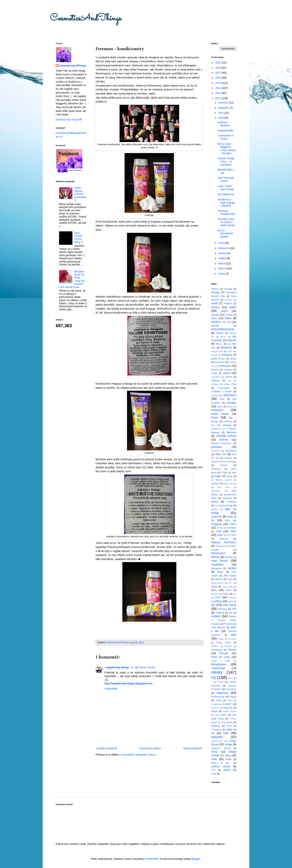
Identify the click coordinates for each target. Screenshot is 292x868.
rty (214, 677)
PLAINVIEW (151, 859)
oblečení (232, 597)
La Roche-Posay (224, 506)
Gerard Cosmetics (221, 443)
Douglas (232, 403)
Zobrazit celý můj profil (69, 119)
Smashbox (216, 704)
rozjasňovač (218, 668)
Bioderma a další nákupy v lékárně (226, 203)
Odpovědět (111, 689)
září (221, 118)
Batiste (220, 333)
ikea (234, 473)
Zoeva (227, 770)
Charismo (216, 469)
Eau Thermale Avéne (226, 179)
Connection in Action (226, 137)
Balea (228, 318)
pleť (234, 635)
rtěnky (217, 672)
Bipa (226, 351)
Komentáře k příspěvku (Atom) (138, 755)
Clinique (215, 380)
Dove (219, 407)
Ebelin (230, 407)
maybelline (217, 564)
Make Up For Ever (227, 535)
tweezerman (217, 741)
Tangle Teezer (230, 711)
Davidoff (215, 395)
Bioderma (226, 347)
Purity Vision (224, 643)
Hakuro (228, 458)
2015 (219, 83)
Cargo (214, 373)
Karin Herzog (230, 484)
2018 (219, 68)
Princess (232, 639)
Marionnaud (218, 553)
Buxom (215, 370)
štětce (214, 711)
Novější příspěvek (107, 748)
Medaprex (216, 568)
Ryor (231, 678)
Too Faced (227, 722)
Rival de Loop (220, 657)
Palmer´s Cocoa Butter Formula (224, 620)
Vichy (214, 752)
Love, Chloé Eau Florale (226, 188)
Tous (229, 726)
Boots (233, 359)
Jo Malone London (221, 480)
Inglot (218, 476)
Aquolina (228, 300)
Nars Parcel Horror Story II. (79, 238)
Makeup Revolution (224, 542)
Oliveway (222, 609)
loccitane (232, 528)
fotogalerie (216, 429)
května (222, 258)
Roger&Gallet (226, 130)
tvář (226, 733)
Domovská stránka (150, 748)
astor (233, 307)
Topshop (216, 726)
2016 (219, 78)
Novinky (215, 594)
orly (231, 613)
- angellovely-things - (118, 667)
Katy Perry (224, 487)
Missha (219, 579)
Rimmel (224, 653)
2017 (219, 73)
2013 (219, 93)
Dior (222, 399)
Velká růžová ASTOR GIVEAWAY (80, 194)
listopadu (224, 108)
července (224, 248)
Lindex (220, 528)
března (223, 268)
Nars (214, 590)
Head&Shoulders (219, 462)
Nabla (214, 587)
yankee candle (221, 766)
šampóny (228, 708)
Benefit (232, 340)
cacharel (228, 370)
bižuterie (227, 355)
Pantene (228, 624)
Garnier (224, 440)
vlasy (228, 755)
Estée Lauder (220, 414)
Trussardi (216, 730)
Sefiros (218, 689)
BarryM (215, 326)
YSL (213, 770)
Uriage (229, 744)
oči (213, 605)
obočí (230, 601)
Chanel (224, 465)
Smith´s (229, 704)
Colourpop (224, 388)
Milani (220, 572)
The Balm (221, 715)
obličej (218, 601)
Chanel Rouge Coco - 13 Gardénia (226, 161)
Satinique (232, 686)
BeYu (219, 344)
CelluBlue (216, 377)
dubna (222, 263)
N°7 (231, 583)
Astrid (224, 311)
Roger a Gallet (221, 661)
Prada (221, 639)
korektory (227, 498)
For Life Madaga (221, 425)
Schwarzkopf (218, 697)
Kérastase (216, 491)
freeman (232, 432)
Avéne (229, 315)
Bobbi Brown (218, 359)
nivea (228, 590)
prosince (224, 103)
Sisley (219, 700)
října (221, 113)
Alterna (215, 289)
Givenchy (216, 451)
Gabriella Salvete (226, 436)
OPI (234, 609)
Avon (214, 318)
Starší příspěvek (193, 748)
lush (219, 531)
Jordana (215, 484)
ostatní (216, 616)
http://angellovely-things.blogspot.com (128, 683)
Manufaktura (221, 546)
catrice (227, 373)
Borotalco (220, 362)
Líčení (233, 524)
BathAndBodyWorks (223, 329)
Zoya (214, 774)
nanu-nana (228, 587)
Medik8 (232, 568)
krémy (215, 502)
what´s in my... (221, 763)
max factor (219, 561)
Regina (228, 646)
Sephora (222, 693)
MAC (233, 531)
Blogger (196, 859)
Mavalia (229, 557)
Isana (230, 476)
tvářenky (217, 737)
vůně (214, 759)
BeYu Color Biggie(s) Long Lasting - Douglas (227, 149)
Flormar (228, 422)
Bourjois (226, 366)
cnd (229, 380)
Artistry (215, 307)
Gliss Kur (221, 454)
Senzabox (231, 689)
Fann (215, 418)
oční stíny (230, 605)
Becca (223, 337)
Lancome (217, 517)
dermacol (230, 395)
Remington (217, 650)
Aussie (215, 315)
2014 (219, 88)
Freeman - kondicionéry (226, 212)
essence (217, 410)
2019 (219, 63)
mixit (230, 579)
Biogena (215, 351)
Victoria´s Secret (221, 748)
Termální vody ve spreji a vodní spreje (226, 222)
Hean (234, 462)
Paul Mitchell (218, 628)
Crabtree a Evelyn (222, 391)
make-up (224, 539)
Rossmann (219, 664)
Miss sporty (230, 576)
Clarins (229, 377)
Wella (229, 759)
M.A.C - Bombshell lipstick (225, 234)
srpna (222, 243)
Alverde (228, 289)
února (222, 273)
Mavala (215, 557)
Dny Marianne (226, 194)
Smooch (215, 708)
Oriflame (220, 613)
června (223, 253)
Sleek (230, 700)
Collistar (215, 384)
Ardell (215, 303)
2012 (219, 98)
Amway (215, 292)
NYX (218, 597)
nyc (235, 594)
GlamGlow (231, 451)
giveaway (217, 447)
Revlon (232, 650)
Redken (215, 646)
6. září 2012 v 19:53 (143, 667)
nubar (226, 594)
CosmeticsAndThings (86, 18)
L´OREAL (231, 502)
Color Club (230, 384)
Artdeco (228, 304)
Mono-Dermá (217, 583)
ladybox (215, 509)
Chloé (224, 473)
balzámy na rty (221, 322)
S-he (221, 682)
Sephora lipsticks (224, 124)
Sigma (233, 697)
